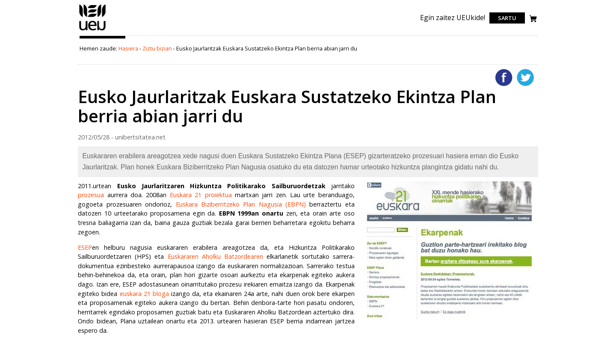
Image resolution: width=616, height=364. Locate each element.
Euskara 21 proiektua (201, 195)
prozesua (91, 195)
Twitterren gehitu (525, 77)
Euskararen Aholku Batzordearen (215, 256)
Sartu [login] (507, 18)
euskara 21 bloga (144, 294)
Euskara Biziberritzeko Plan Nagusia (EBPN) (241, 204)
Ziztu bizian (157, 48)
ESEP (85, 247)
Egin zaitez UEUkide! (453, 18)
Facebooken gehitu (504, 77)
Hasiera (128, 48)
